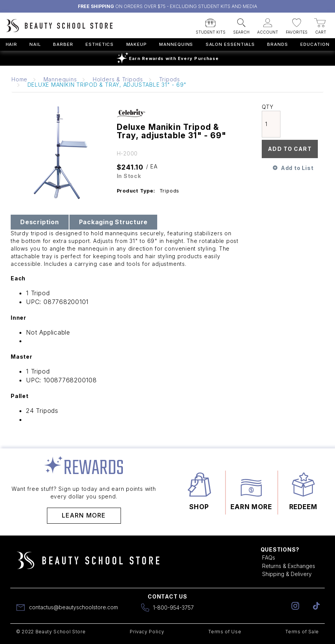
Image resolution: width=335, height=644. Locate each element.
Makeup (137, 44)
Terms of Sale (302, 632)
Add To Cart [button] (290, 149)
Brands (277, 44)
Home (19, 79)
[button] (211, 24)
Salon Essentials (230, 44)
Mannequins (176, 44)
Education (315, 44)
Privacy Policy (147, 632)
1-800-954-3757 (173, 608)
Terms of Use (225, 632)
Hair (12, 44)
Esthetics (100, 44)
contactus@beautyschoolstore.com (73, 607)
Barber (63, 44)
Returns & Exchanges (289, 566)
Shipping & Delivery (287, 574)
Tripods (170, 79)
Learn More (84, 515)
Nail (35, 44)
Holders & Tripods (118, 79)
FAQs (269, 557)
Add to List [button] (297, 168)
